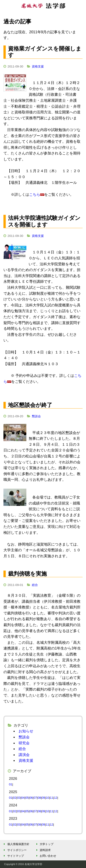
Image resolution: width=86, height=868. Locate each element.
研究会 (24, 743)
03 (19, 798)
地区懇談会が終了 (30, 405)
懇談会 (36, 416)
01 (11, 784)
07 (35, 798)
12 (55, 798)
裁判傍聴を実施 (27, 574)
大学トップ (44, 844)
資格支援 (38, 66)
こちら (35, 195)
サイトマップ (13, 856)
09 (43, 798)
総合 (35, 585)
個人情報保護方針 (16, 844)
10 (47, 798)
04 (23, 798)
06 (31, 798)
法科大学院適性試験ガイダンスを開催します (44, 221)
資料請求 (43, 850)
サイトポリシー (15, 850)
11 (52, 798)
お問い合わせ (46, 856)
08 (39, 798)
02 (15, 798)
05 (27, 798)
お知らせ (26, 731)
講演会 (24, 755)
